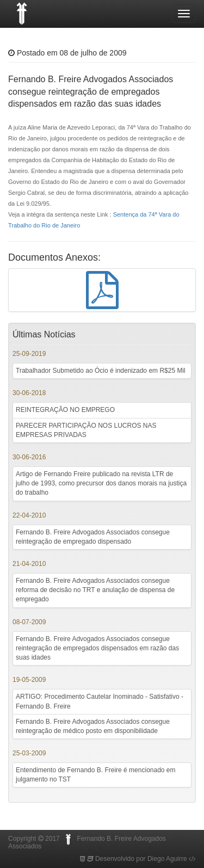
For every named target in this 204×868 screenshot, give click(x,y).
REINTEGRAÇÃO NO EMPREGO (65, 410)
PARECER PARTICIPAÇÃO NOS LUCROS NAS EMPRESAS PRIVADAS (86, 430)
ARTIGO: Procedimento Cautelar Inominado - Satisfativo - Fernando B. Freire (100, 701)
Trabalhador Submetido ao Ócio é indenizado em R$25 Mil (101, 371)
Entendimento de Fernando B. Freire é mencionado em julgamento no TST (96, 775)
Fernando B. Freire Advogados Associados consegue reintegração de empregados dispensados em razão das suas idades (97, 648)
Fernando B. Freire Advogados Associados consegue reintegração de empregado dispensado (93, 537)
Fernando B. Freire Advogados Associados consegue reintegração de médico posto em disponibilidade (93, 726)
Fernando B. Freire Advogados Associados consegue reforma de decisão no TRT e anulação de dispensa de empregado (95, 590)
